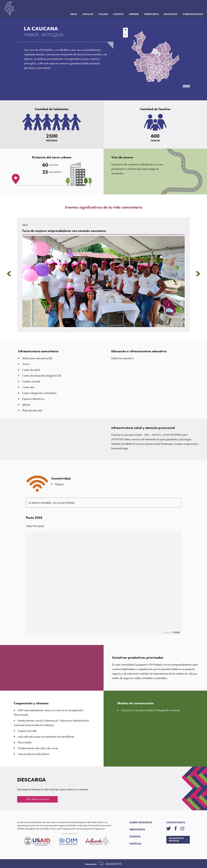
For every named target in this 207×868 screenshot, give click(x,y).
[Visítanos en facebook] (178, 828)
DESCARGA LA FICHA (37, 799)
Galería (101, 15)
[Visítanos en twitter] (170, 828)
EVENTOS (135, 837)
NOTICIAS (135, 844)
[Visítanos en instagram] (182, 829)
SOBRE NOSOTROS (141, 822)
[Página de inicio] (11, 9)
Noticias (86, 15)
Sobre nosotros (191, 15)
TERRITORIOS (137, 829)
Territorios (149, 15)
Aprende (132, 15)
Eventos (116, 15)
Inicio (72, 15)
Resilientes (169, 15)
